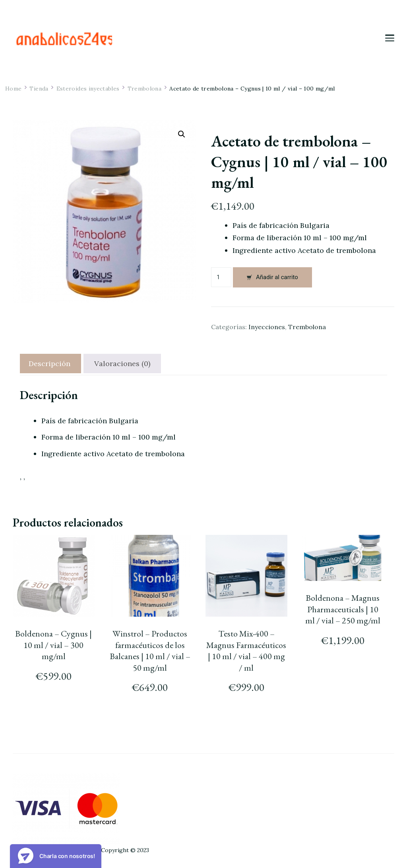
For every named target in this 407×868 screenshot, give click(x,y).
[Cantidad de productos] (221, 277)
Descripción (49, 364)
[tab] (49, 364)
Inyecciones (267, 327)
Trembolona (307, 327)
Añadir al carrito (277, 277)
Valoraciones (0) (122, 364)
